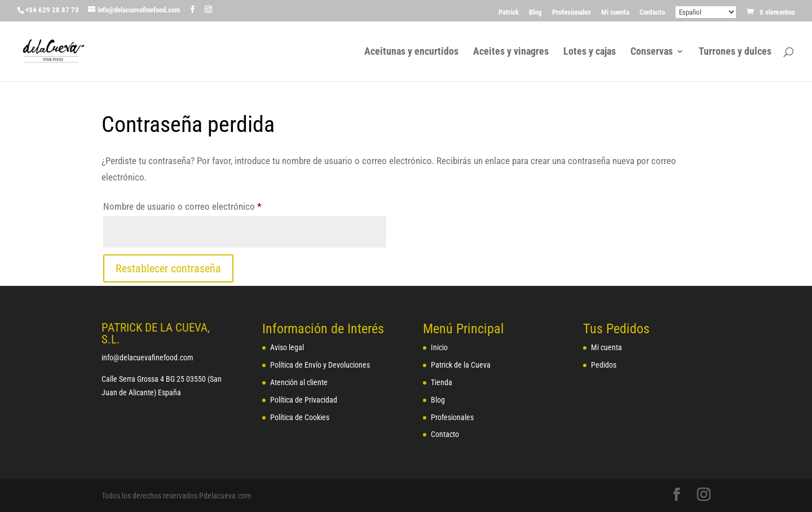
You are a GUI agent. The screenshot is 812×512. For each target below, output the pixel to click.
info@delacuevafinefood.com (147, 357)
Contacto (652, 12)
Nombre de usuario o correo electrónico (203, 204)
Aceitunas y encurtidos (411, 52)
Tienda (442, 382)
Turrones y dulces (735, 52)
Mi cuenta (615, 12)
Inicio (439, 347)
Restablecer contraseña (168, 268)
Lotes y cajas (590, 52)
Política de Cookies (300, 417)
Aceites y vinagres (511, 52)
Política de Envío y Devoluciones (320, 365)
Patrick (509, 12)
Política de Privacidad (304, 400)
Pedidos (604, 365)
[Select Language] (706, 12)
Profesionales (572, 12)
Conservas (652, 52)
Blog (535, 12)
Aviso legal (287, 347)
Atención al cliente (299, 382)
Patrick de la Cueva (461, 365)
